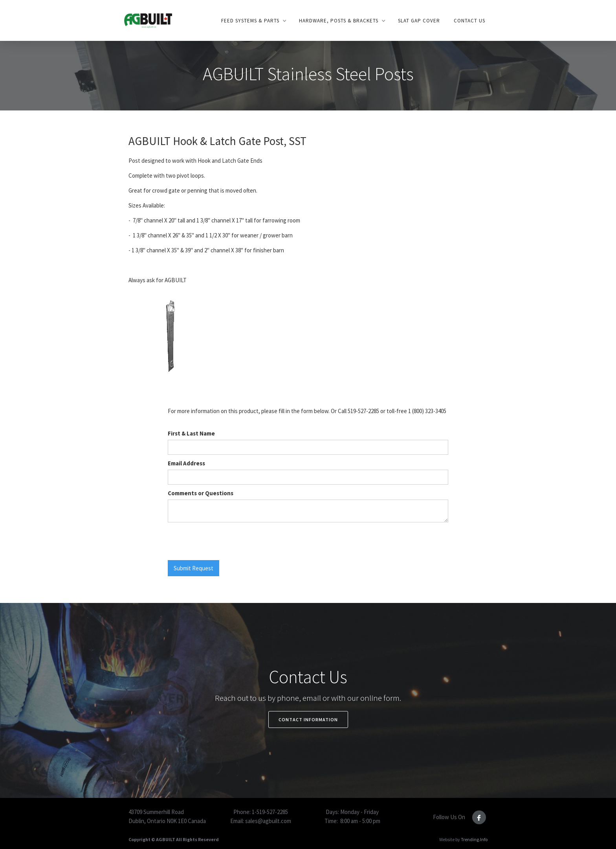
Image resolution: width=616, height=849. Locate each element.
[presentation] (227, 542)
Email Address (186, 463)
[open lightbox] (170, 339)
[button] (253, 21)
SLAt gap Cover (419, 21)
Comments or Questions (201, 493)
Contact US (469, 21)
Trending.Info (474, 839)
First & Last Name (191, 433)
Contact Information (308, 719)
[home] (148, 20)
